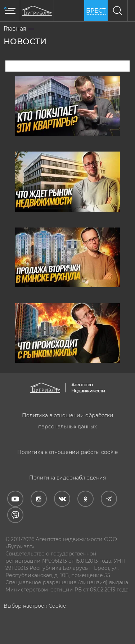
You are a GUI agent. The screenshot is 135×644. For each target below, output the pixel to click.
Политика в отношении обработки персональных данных (68, 421)
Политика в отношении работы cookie (67, 452)
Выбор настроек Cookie (35, 606)
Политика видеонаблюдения (67, 478)
